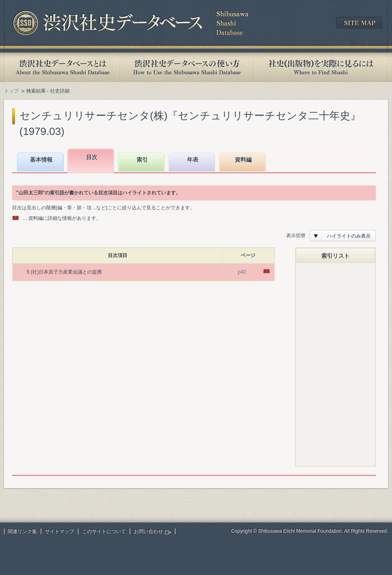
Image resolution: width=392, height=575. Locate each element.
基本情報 (41, 160)
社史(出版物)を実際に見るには (321, 67)
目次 (92, 157)
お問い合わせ (148, 531)
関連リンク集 (22, 531)
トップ (11, 91)
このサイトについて (104, 531)
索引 (142, 160)
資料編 (243, 160)
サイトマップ (59, 531)
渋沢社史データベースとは (62, 67)
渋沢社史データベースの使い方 (187, 67)
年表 (193, 160)
